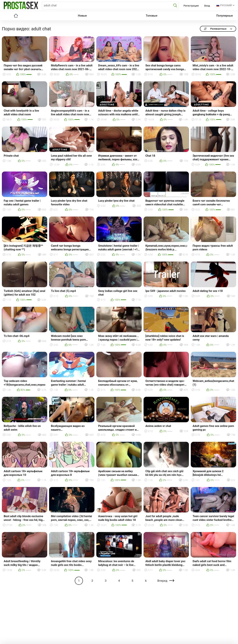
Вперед (162, 581)
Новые (82, 16)
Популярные (225, 16)
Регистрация (191, 6)
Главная (16, 16)
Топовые (152, 16)
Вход (207, 6)
